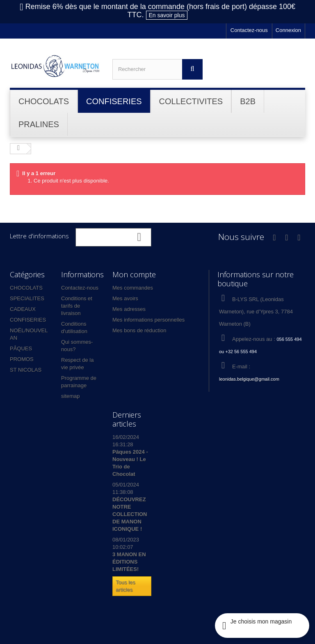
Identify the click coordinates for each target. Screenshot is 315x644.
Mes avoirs (125, 298)
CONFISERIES (28, 320)
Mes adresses (129, 309)
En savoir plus (167, 15)
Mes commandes (133, 288)
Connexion (288, 30)
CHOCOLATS (26, 288)
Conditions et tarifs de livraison (77, 306)
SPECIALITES (27, 298)
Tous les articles (126, 586)
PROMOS (22, 359)
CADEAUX (23, 309)
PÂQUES (21, 348)
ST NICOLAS (26, 370)
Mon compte (134, 274)
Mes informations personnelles (148, 320)
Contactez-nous (249, 30)
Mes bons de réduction (139, 330)
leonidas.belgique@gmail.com (249, 379)
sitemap (71, 396)
